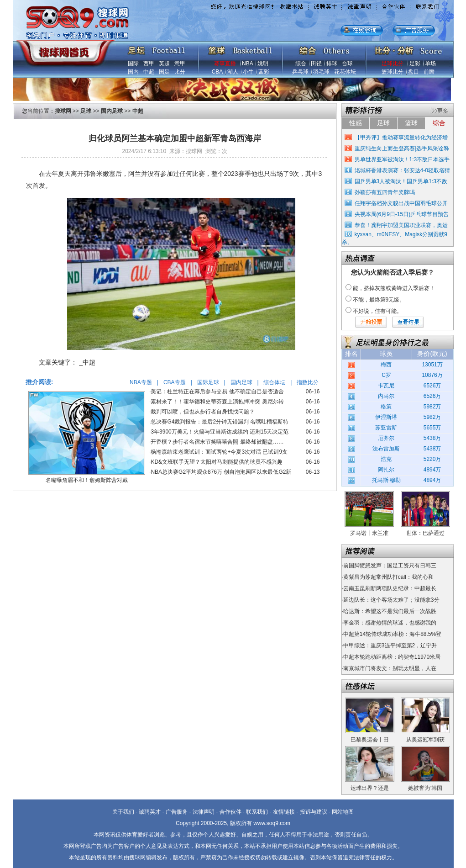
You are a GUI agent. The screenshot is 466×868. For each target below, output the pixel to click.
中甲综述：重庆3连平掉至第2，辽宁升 (390, 646)
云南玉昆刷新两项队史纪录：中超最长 (390, 588)
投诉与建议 (314, 812)
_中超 (88, 362)
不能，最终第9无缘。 (379, 300)
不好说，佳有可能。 (377, 311)
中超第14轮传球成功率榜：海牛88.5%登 (392, 634)
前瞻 (429, 72)
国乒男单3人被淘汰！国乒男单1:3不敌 (401, 181)
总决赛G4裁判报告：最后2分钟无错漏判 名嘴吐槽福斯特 (220, 422)
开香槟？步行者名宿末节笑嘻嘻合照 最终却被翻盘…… (217, 442)
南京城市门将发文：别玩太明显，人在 (390, 668)
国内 (133, 72)
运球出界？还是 (370, 788)
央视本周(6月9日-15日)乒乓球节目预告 (402, 214)
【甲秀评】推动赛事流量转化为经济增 (401, 138)
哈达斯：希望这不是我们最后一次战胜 (390, 611)
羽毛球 (321, 72)
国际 (133, 64)
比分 (180, 72)
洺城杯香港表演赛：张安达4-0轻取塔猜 (402, 170)
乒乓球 (300, 72)
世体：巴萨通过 (425, 533)
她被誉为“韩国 (425, 788)
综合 (301, 64)
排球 (332, 64)
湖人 (233, 72)
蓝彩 (264, 72)
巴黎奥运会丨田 (370, 740)
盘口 (414, 72)
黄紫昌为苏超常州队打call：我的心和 (388, 577)
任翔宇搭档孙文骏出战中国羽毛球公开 (401, 203)
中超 (149, 72)
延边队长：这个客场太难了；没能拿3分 (391, 600)
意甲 (180, 64)
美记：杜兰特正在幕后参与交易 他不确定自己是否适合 (217, 392)
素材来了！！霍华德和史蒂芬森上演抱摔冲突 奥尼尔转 (217, 402)
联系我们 (257, 812)
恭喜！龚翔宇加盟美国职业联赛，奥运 (401, 225)
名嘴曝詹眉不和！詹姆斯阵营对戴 (87, 480)
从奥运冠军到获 (425, 740)
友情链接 (284, 812)
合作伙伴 (230, 812)
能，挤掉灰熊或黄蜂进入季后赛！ (394, 288)
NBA (247, 64)
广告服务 (177, 812)
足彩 (415, 64)
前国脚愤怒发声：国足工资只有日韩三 (390, 566)
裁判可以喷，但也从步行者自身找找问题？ (203, 412)
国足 (164, 72)
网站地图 (343, 812)
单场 (430, 64)
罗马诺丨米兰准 (369, 533)
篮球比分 (393, 72)
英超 (164, 64)
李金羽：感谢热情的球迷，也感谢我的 (390, 623)
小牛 (248, 72)
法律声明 (204, 812)
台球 (347, 64)
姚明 (263, 64)
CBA (217, 72)
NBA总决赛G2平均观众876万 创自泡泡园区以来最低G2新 (221, 472)
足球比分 (393, 64)
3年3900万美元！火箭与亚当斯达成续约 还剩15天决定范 (220, 432)
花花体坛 (345, 72)
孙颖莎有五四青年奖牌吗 (385, 192)
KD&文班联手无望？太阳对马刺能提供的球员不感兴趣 (217, 462)
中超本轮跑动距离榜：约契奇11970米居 (392, 657)
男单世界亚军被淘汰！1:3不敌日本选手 (402, 159)
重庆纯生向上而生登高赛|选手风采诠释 (402, 148)
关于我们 (123, 812)
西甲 (149, 64)
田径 (316, 64)
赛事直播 (225, 64)
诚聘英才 (150, 812)
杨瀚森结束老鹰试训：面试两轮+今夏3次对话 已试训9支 (219, 452)
